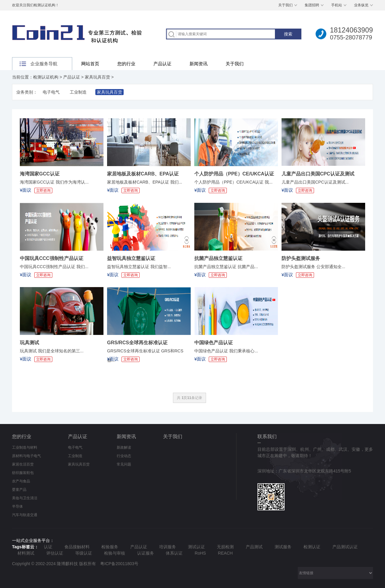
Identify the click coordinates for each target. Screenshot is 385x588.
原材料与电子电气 (26, 456)
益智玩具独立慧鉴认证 (131, 258)
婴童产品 (19, 490)
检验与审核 (115, 553)
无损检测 (225, 547)
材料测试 (26, 553)
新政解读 (124, 447)
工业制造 (78, 92)
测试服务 (283, 547)
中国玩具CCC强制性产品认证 (52, 258)
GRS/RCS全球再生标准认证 (137, 343)
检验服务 (110, 547)
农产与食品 (21, 481)
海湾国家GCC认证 (40, 174)
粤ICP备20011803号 (119, 564)
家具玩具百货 (97, 77)
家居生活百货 (23, 464)
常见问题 (124, 464)
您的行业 (126, 64)
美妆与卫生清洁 (25, 498)
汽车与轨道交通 (25, 515)
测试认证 (196, 547)
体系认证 (174, 553)
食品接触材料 (77, 547)
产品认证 (162, 64)
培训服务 (168, 547)
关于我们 (285, 5)
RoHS (200, 553)
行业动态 (124, 456)
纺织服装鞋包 (23, 473)
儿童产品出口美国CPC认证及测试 (318, 174)
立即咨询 (43, 190)
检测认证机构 (46, 77)
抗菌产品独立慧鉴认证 (218, 258)
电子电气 (51, 92)
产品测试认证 (345, 547)
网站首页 (90, 64)
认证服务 (146, 553)
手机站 (337, 5)
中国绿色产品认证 (214, 343)
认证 (48, 547)
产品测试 (254, 547)
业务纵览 (361, 5)
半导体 (17, 506)
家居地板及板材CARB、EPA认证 (143, 174)
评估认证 (55, 553)
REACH (225, 553)
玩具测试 (29, 343)
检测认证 (312, 547)
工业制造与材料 (25, 447)
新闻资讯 (199, 64)
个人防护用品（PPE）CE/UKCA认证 (234, 174)
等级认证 (84, 553)
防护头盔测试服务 (301, 258)
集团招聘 (312, 5)
